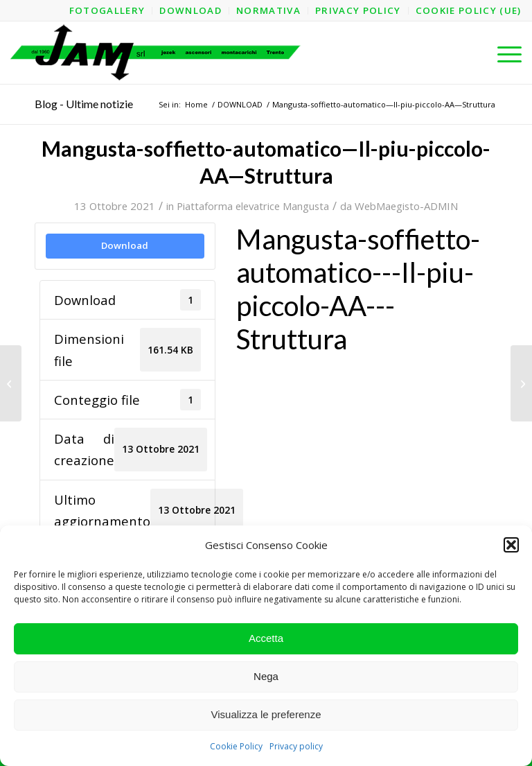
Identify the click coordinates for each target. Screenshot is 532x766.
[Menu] (503, 53)
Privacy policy (296, 746)
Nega (266, 676)
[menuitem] (108, 11)
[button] (511, 545)
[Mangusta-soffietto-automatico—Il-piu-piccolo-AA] (521, 383)
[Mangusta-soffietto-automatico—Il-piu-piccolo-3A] (11, 383)
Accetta (266, 638)
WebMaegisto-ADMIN (406, 206)
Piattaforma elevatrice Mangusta (253, 206)
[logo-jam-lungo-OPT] (156, 53)
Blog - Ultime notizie (84, 104)
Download (125, 245)
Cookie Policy (236, 746)
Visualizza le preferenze (266, 714)
